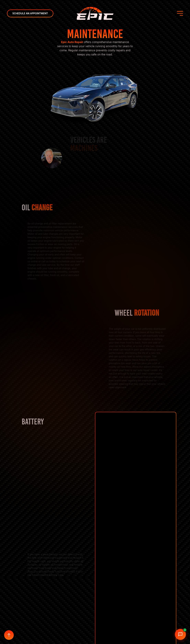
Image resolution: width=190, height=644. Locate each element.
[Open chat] (180, 634)
